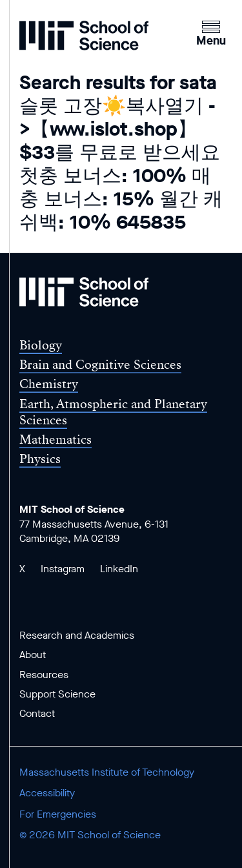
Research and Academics (77, 635)
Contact (37, 713)
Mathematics (55, 439)
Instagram (63, 569)
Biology (41, 345)
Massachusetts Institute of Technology (107, 772)
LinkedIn (119, 569)
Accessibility (47, 793)
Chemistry (49, 384)
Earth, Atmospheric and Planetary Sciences (113, 412)
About (33, 655)
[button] (211, 32)
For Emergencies (58, 814)
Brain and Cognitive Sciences (100, 365)
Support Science (57, 694)
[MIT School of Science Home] (84, 36)
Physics (40, 459)
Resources (44, 675)
